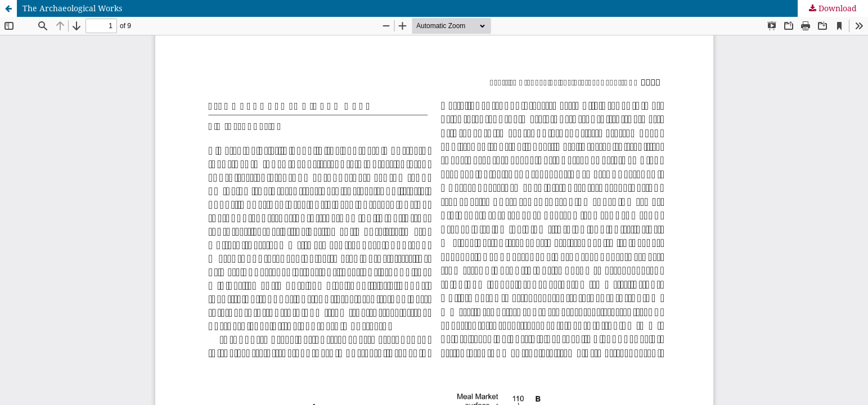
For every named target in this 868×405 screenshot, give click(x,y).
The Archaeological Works (72, 8)
